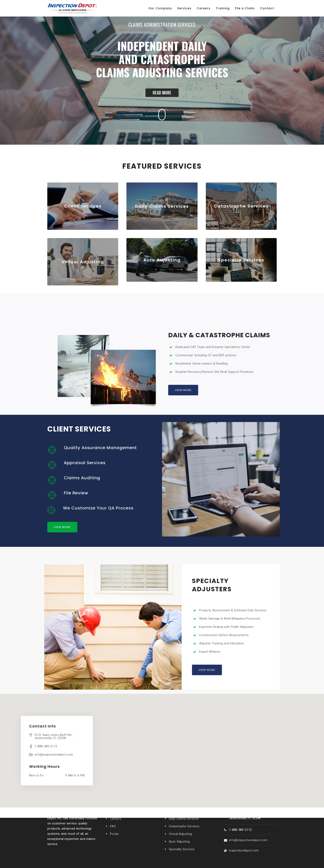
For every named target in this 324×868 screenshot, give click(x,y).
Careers (116, 819)
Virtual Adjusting (180, 834)
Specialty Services (182, 849)
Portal (114, 834)
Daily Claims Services (184, 819)
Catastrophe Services (184, 826)
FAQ (113, 826)
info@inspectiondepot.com (54, 755)
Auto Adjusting (179, 842)
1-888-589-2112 (46, 746)
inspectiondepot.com (244, 850)
